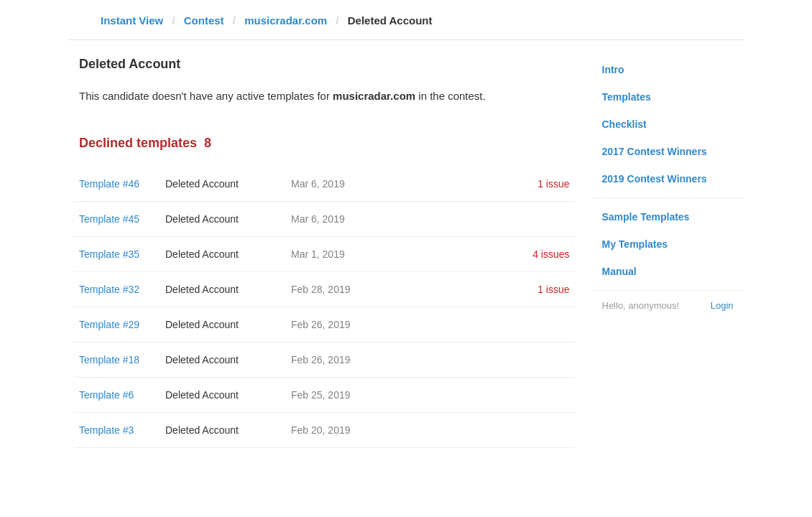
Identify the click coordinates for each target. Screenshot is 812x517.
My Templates (635, 244)
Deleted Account (202, 184)
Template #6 (106, 395)
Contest (204, 20)
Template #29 (109, 325)
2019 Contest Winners (655, 179)
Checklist (624, 124)
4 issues (551, 254)
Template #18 (109, 360)
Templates (627, 97)
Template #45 (109, 219)
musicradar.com (286, 20)
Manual (619, 271)
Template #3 (106, 430)
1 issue (553, 184)
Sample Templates (646, 217)
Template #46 (109, 184)
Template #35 (109, 254)
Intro (613, 70)
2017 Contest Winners (655, 152)
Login (722, 306)
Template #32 (109, 289)
